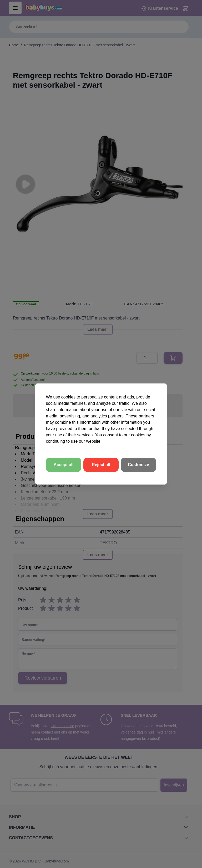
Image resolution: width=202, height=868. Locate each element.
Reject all (101, 465)
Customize (138, 465)
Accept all (64, 465)
